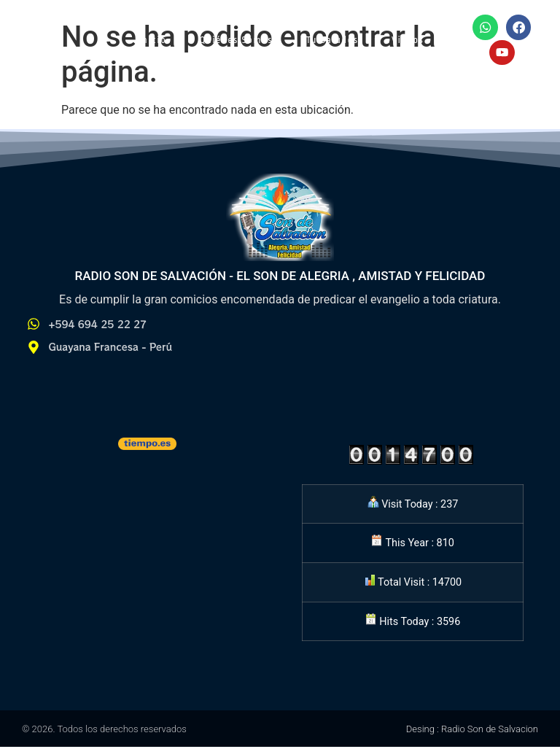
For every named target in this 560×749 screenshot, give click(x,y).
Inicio (152, 41)
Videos (408, 41)
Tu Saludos (332, 41)
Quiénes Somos (237, 41)
